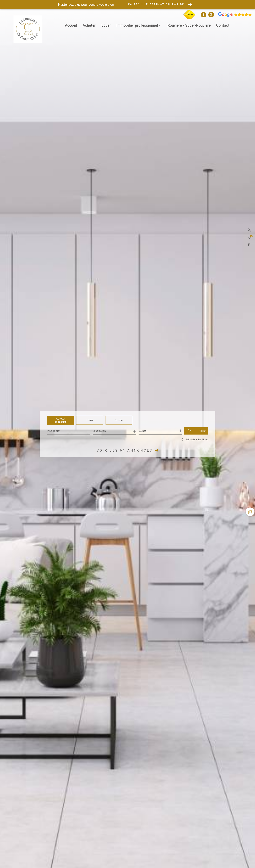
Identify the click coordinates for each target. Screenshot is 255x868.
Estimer (119, 420)
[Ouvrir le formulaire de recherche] (196, 431)
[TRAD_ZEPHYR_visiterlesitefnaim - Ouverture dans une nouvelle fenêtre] (189, 19)
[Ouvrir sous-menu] (160, 26)
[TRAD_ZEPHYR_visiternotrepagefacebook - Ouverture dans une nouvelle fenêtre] (204, 15)
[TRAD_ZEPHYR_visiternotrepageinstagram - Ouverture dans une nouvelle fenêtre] (211, 15)
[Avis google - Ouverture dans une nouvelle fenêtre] (235, 16)
